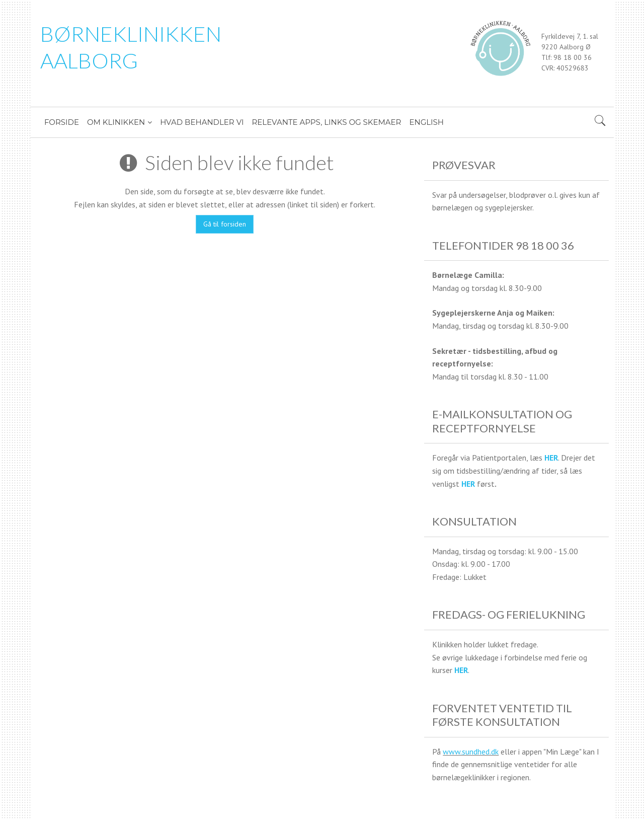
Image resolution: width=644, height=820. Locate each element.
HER (551, 458)
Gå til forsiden (225, 224)
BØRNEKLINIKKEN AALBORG (131, 47)
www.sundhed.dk (471, 752)
